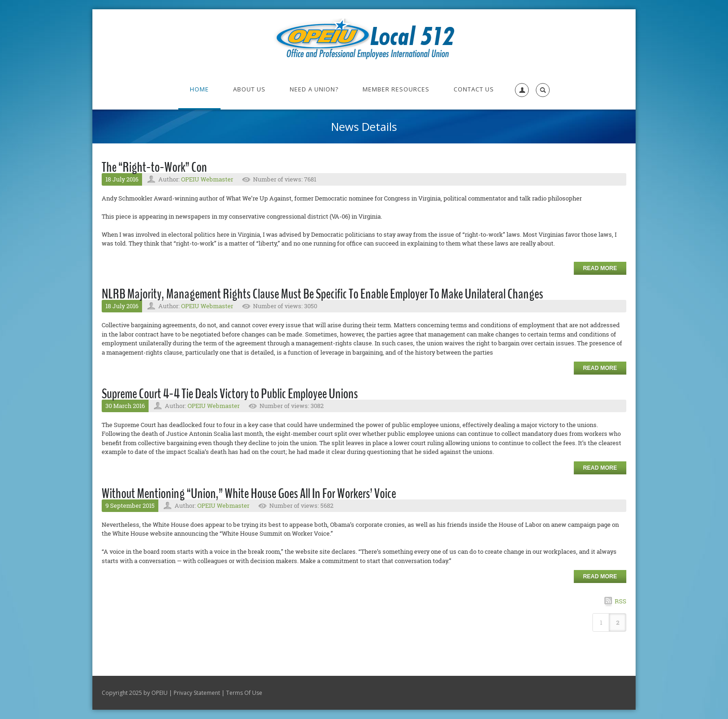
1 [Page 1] (601, 622)
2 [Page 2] (618, 622)
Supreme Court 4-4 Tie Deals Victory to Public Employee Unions (230, 394)
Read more (600, 268)
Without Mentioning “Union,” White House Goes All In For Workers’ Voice (249, 494)
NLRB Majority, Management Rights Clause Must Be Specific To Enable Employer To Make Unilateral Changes (322, 294)
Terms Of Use (244, 693)
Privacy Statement (197, 693)
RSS (621, 601)
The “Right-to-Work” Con (154, 167)
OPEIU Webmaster (207, 179)
